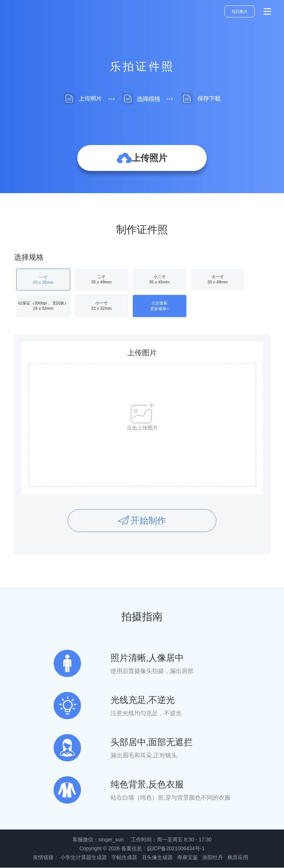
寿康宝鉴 (187, 857)
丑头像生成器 (157, 857)
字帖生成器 (124, 857)
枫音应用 (238, 857)
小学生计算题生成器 (84, 857)
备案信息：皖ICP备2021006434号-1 (163, 848)
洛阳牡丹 (213, 857)
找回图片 (240, 11)
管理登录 (274, 865)
